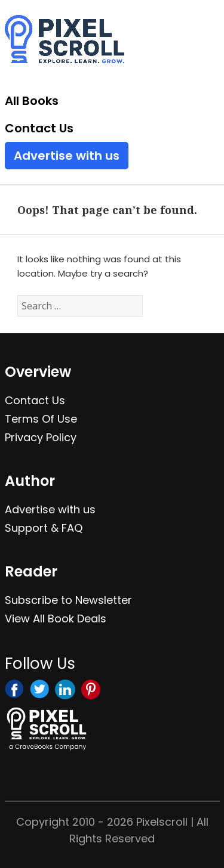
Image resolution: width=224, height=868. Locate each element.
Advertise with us (67, 156)
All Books (32, 101)
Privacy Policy (41, 437)
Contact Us (39, 128)
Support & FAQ (44, 528)
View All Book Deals (56, 619)
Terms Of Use (41, 419)
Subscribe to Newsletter (68, 600)
